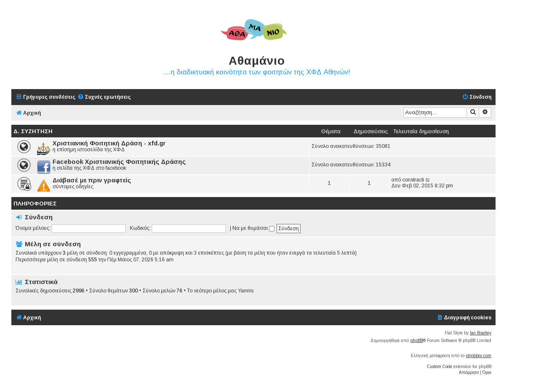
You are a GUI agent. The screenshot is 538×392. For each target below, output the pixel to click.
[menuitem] (104, 97)
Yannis (246, 291)
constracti (413, 180)
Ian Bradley (481, 333)
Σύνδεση (39, 217)
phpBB (417, 341)
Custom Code (440, 367)
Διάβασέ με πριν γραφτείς (92, 180)
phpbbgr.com (479, 356)
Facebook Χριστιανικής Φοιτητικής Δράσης (119, 162)
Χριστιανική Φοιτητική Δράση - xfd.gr (109, 143)
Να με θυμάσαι (253, 228)
